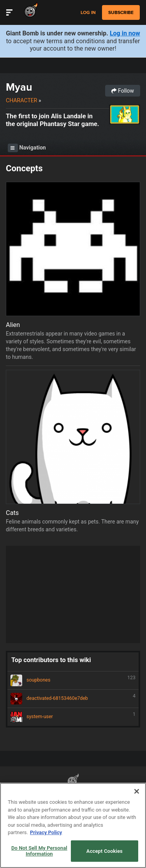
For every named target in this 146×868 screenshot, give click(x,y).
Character (22, 100)
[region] (73, 825)
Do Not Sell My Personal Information (39, 851)
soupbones (73, 680)
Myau (19, 87)
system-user (73, 717)
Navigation (27, 148)
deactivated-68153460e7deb (73, 699)
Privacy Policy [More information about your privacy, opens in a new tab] (46, 832)
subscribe (121, 12)
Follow (123, 91)
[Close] (137, 791)
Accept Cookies (105, 851)
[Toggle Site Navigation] (9, 12)
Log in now (125, 33)
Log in (88, 13)
